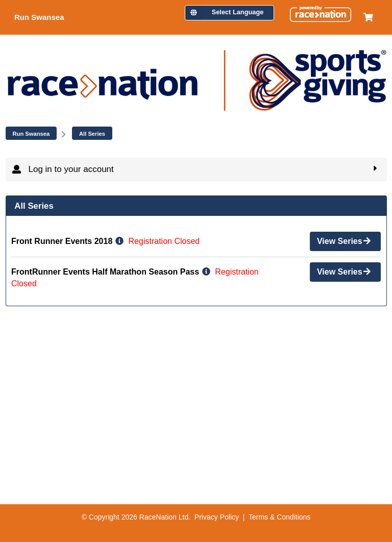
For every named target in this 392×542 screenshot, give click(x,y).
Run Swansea (31, 134)
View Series (345, 240)
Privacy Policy (217, 517)
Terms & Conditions (279, 517)
